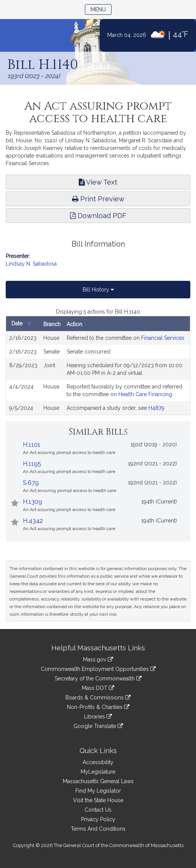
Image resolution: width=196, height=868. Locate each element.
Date (23, 324)
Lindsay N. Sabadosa (31, 264)
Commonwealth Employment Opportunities (98, 669)
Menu (101, 9)
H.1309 (33, 502)
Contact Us (98, 810)
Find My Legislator (98, 791)
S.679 (31, 483)
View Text (98, 182)
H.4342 (33, 521)
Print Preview (98, 199)
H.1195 (32, 464)
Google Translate (98, 726)
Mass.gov (98, 659)
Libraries (98, 717)
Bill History (98, 290)
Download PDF (98, 216)
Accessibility (98, 762)
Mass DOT (98, 688)
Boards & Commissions (98, 698)
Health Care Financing (145, 394)
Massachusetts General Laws (98, 781)
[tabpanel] (98, 362)
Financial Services (163, 338)
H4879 (156, 408)
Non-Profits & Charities (98, 707)
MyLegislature (98, 772)
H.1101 (32, 445)
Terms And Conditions (98, 829)
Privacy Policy (98, 819)
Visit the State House (98, 800)
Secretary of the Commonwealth (98, 678)
